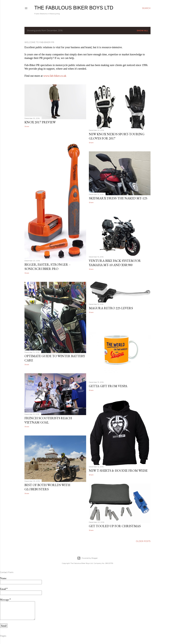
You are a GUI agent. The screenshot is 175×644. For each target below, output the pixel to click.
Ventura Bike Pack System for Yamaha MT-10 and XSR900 (115, 263)
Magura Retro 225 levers (111, 308)
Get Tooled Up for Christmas (115, 526)
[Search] (146, 8)
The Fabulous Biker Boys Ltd (74, 8)
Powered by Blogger (87, 558)
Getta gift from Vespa (108, 386)
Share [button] (27, 126)
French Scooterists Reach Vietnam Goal (48, 420)
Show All (142, 31)
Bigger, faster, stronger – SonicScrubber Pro (48, 267)
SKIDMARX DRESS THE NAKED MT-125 (118, 198)
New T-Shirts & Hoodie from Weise (118, 470)
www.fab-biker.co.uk (55, 76)
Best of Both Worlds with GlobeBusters (47, 487)
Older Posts (143, 541)
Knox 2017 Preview (40, 122)
